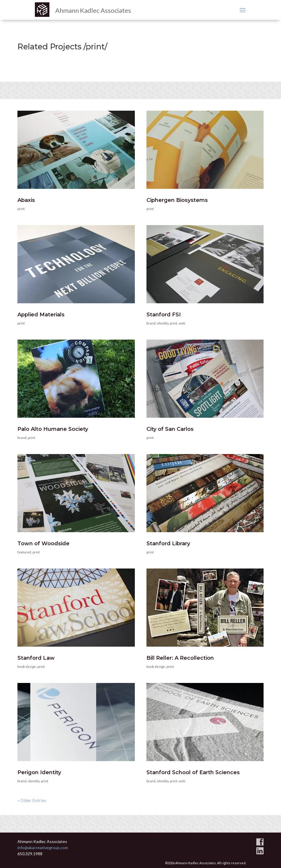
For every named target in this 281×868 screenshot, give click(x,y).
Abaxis (26, 200)
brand (151, 323)
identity (163, 323)
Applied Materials (41, 315)
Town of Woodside (43, 544)
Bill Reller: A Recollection (180, 658)
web (182, 323)
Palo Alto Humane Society (53, 429)
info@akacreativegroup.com (43, 848)
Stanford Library (168, 544)
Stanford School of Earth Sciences (193, 772)
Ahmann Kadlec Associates (93, 10)
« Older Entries (32, 800)
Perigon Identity (39, 772)
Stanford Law (36, 658)
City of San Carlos (170, 429)
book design (27, 667)
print (21, 209)
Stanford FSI (164, 315)
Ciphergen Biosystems (177, 200)
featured (24, 552)
